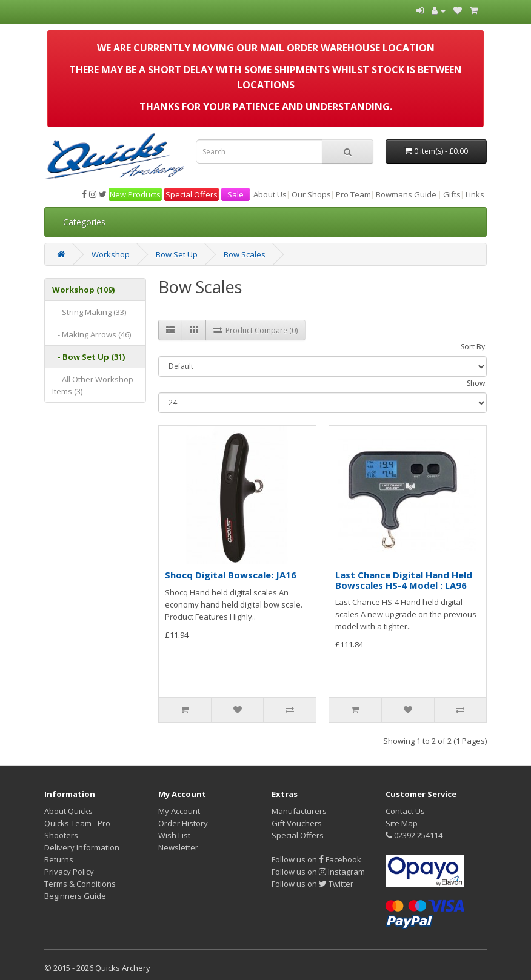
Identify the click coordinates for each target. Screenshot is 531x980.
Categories (84, 222)
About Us (270, 194)
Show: (477, 383)
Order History (183, 823)
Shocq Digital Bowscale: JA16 (231, 575)
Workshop (111, 254)
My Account (179, 811)
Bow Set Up (177, 254)
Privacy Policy (69, 872)
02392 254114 (414, 835)
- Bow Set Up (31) (88, 357)
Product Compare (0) (255, 330)
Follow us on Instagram (318, 872)
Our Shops (311, 194)
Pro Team (353, 194)
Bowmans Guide (406, 194)
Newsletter (178, 847)
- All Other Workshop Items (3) (93, 385)
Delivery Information (82, 847)
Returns (59, 859)
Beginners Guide (75, 896)
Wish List (174, 835)
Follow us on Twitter (312, 884)
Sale (235, 194)
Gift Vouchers (297, 823)
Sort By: (474, 347)
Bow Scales (245, 254)
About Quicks (68, 811)
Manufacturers (299, 811)
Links (475, 194)
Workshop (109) (83, 290)
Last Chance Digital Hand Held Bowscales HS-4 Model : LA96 (404, 580)
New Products (135, 194)
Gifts (452, 194)
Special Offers (192, 194)
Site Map (402, 823)
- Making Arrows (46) (92, 334)
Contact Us (405, 811)
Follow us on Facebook (316, 859)
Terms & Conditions (80, 884)
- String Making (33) (89, 312)
